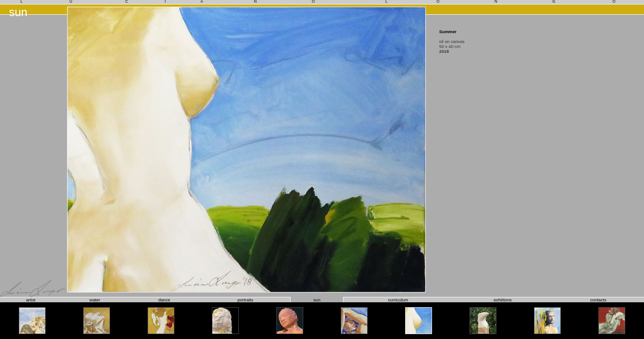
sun (317, 300)
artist (31, 300)
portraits (245, 300)
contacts (598, 300)
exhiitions (503, 300)
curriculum (398, 300)
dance (164, 300)
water (95, 300)
